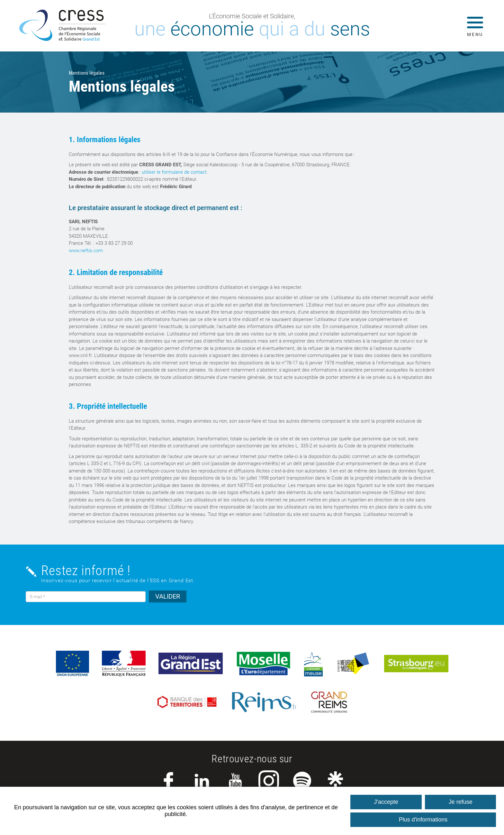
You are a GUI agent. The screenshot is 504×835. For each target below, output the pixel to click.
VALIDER (168, 596)
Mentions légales (87, 73)
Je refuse (461, 802)
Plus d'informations (423, 820)
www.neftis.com (86, 251)
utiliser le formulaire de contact (174, 172)
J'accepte (386, 802)
